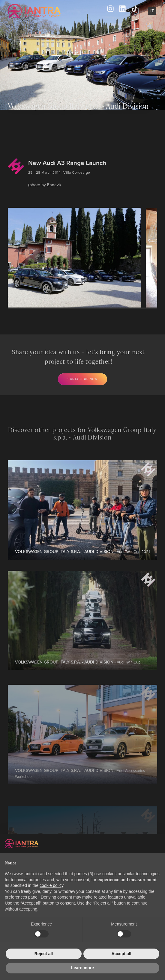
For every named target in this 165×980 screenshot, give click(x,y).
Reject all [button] (44, 954)
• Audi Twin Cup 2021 (82, 571)
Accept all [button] (121, 954)
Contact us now (83, 379)
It (152, 11)
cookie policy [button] (51, 885)
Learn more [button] (82, 968)
